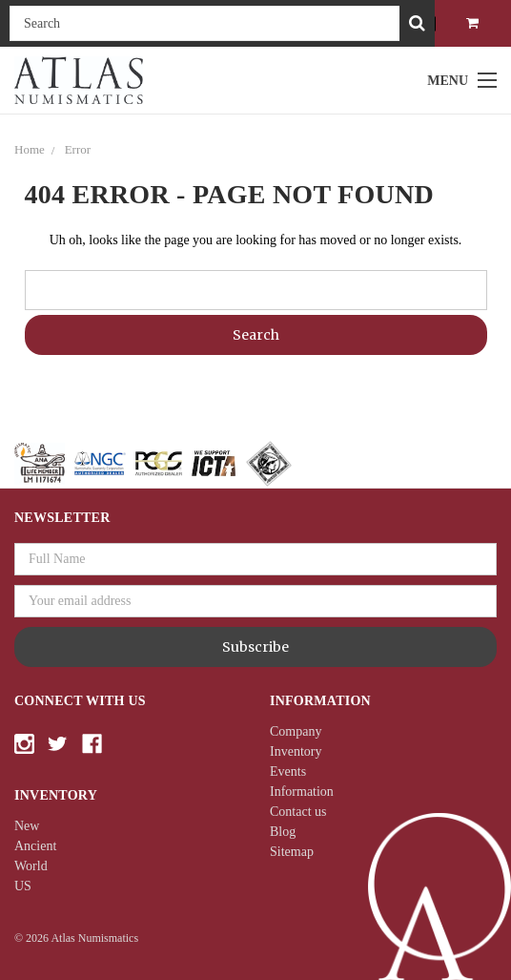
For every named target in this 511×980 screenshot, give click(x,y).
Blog (283, 832)
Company (296, 731)
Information (302, 792)
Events (288, 771)
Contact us (298, 812)
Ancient (35, 846)
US (23, 886)
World (31, 866)
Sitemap (292, 852)
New (27, 826)
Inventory (296, 751)
